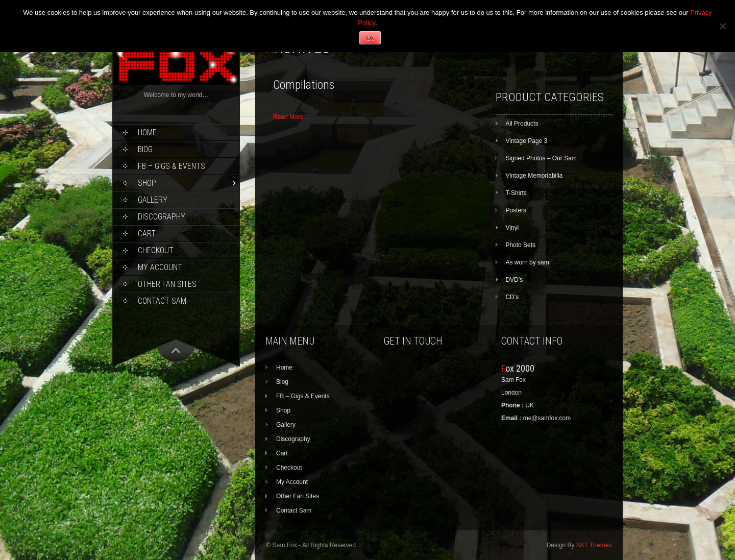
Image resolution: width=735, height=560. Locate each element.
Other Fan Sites (167, 284)
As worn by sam (527, 262)
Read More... (291, 117)
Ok (370, 38)
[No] (722, 26)
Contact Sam (162, 301)
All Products (522, 124)
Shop (147, 183)
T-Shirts (516, 193)
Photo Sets (520, 245)
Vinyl (512, 228)
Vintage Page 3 (526, 141)
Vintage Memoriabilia (534, 176)
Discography (162, 217)
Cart (147, 234)
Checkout (156, 250)
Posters (516, 210)
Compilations (304, 85)
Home (147, 132)
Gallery (153, 200)
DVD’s (514, 280)
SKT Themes (594, 545)
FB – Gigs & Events (171, 166)
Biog (145, 149)
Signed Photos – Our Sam (541, 158)
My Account (160, 267)
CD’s (512, 297)
